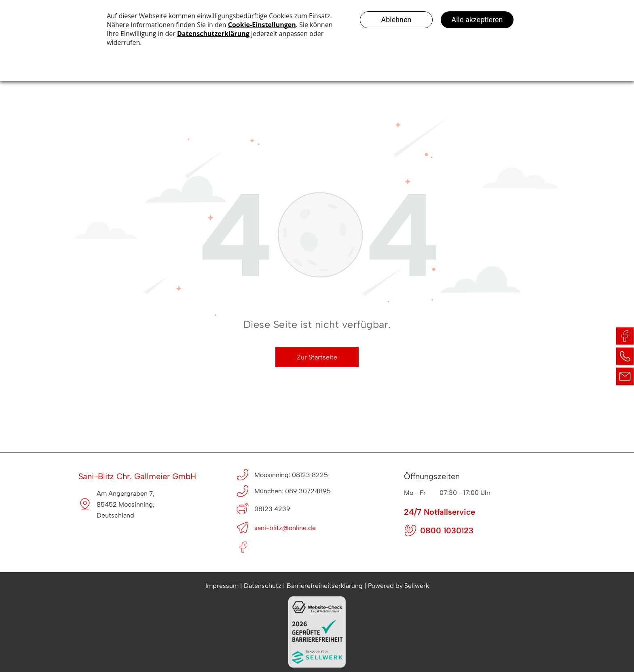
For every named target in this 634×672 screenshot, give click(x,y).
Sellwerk (417, 586)
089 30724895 (308, 491)
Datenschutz (263, 586)
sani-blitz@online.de (285, 528)
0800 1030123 (447, 530)
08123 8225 (310, 475)
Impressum (222, 586)
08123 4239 (272, 509)
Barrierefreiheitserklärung (325, 586)
